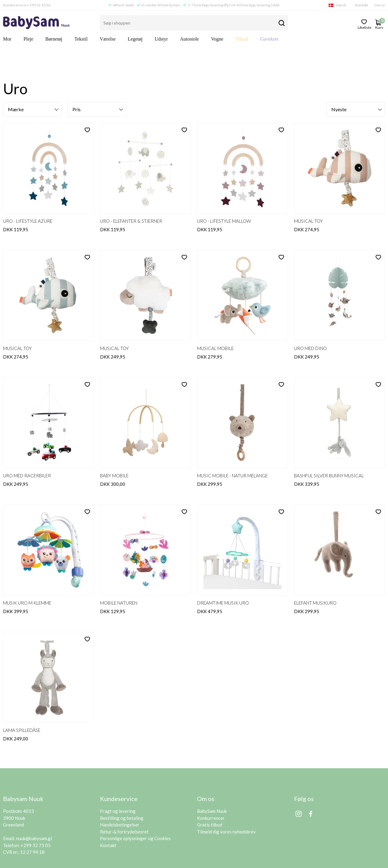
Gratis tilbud (210, 793)
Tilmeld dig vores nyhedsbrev (226, 800)
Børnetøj (54, 39)
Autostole (189, 39)
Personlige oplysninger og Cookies (135, 807)
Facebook (311, 782)
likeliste (364, 27)
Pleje (28, 39)
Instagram (299, 782)
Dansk (341, 5)
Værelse (108, 39)
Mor (7, 39)
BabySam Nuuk (212, 780)
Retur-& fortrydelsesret (124, 800)
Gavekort (269, 39)
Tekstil (81, 39)
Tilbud (242, 39)
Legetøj (135, 39)
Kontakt (362, 5)
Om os (380, 5)
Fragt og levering (118, 780)
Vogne (217, 39)
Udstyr (161, 39)
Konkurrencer (211, 786)
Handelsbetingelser (120, 793)
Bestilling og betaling (122, 786)
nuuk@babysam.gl (34, 807)
